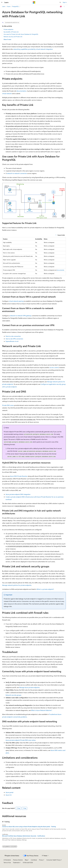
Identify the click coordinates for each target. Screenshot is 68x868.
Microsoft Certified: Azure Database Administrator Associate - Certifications (24, 836)
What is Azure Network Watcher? (42, 710)
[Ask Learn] (61, 7)
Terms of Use (7, 863)
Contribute (34, 860)
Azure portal (9, 792)
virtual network (7, 93)
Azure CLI (9, 795)
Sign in (65, 2)
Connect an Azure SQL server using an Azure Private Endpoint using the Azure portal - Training (29, 827)
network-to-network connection (17, 173)
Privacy (41, 860)
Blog (26, 860)
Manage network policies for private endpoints (17, 585)
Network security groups (13, 695)
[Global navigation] (2, 2)
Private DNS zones (8, 405)
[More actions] (64, 7)
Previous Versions (18, 860)
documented (60, 270)
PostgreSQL (15, 6)
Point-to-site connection (13, 336)
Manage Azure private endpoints (29, 687)
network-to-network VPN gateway (21, 316)
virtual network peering (16, 301)
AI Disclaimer (7, 860)
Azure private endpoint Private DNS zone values (21, 740)
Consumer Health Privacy (53, 860)
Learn (4, 6)
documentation (22, 91)
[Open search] (60, 2)
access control (54, 367)
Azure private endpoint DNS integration (18, 494)
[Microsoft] (34, 2)
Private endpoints (8, 29)
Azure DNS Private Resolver (19, 476)
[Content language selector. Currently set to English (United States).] (12, 856)
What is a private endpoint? (45, 589)
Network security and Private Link (13, 37)
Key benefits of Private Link (11, 32)
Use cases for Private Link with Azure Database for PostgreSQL (21, 34)
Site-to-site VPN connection (14, 339)
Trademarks (16, 863)
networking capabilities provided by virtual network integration (33, 49)
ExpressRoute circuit (12, 341)
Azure (9, 6)
